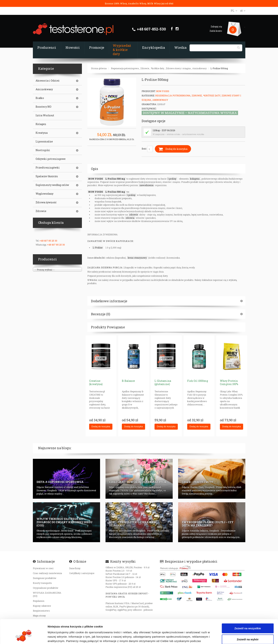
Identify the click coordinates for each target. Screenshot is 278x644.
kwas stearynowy (137, 258)
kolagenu (195, 179)
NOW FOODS (96, 179)
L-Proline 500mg (219, 68)
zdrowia (130, 218)
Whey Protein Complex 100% (229, 382)
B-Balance (128, 381)
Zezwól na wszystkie (248, 608)
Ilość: (147, 149)
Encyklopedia (154, 47)
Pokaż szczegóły (194, 637)
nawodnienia (146, 185)
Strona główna (99, 68)
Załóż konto (216, 31)
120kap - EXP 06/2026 (164, 130)
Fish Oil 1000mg (198, 381)
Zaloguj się (216, 26)
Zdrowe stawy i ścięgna (178, 68)
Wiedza (180, 47)
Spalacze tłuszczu (47, 176)
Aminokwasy (199, 68)
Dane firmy (75, 568)
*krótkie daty (157, 68)
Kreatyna (42, 133)
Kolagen (41, 124)
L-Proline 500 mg (115, 179)
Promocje (97, 47)
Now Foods (163, 91)
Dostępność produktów (45, 578)
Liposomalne (44, 142)
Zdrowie (145, 68)
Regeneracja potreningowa (125, 68)
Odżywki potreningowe (51, 159)
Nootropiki (43, 150)
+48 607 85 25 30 (48, 241)
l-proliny (172, 179)
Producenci (47, 47)
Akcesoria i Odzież (47, 81)
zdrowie (134, 215)
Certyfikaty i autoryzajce (82, 573)
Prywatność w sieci (43, 568)
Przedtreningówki (48, 168)
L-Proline (98, 248)
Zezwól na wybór (248, 619)
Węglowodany (44, 194)
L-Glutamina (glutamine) (163, 382)
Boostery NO (43, 107)
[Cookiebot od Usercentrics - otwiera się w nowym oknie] (24, 637)
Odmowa (248, 630)
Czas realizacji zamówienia (47, 573)
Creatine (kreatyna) (96, 382)
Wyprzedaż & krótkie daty (122, 50)
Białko (40, 98)
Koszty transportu (42, 583)
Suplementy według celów (52, 185)
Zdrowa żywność (46, 202)
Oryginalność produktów (46, 588)
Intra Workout (45, 115)
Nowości (73, 47)
